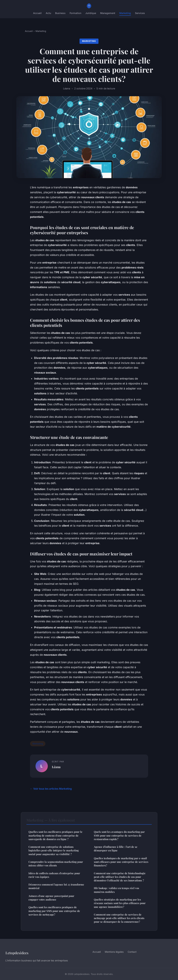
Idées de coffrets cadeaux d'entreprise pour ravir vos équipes (54, 875)
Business (60, 13)
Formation (75, 13)
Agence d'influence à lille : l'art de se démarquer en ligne (116, 849)
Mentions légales (114, 952)
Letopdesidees (17, 953)
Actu (48, 13)
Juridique (91, 13)
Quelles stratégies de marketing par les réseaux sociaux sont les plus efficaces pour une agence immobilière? (120, 903)
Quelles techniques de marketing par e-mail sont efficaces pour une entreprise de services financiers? (121, 862)
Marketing (125, 13)
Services (140, 13)
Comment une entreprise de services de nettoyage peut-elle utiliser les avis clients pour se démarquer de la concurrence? (119, 918)
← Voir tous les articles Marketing (51, 789)
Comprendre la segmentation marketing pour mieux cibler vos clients (56, 864)
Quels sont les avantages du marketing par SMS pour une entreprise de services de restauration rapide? (119, 835)
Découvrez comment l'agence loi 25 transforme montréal (56, 886)
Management (108, 13)
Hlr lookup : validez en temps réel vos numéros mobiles (116, 890)
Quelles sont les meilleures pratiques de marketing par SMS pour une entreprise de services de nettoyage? (54, 911)
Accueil (37, 13)
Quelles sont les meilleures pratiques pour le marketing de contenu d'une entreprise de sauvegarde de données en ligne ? (55, 835)
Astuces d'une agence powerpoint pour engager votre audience (51, 898)
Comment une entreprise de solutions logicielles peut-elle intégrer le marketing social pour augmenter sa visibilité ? (54, 850)
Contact (132, 952)
